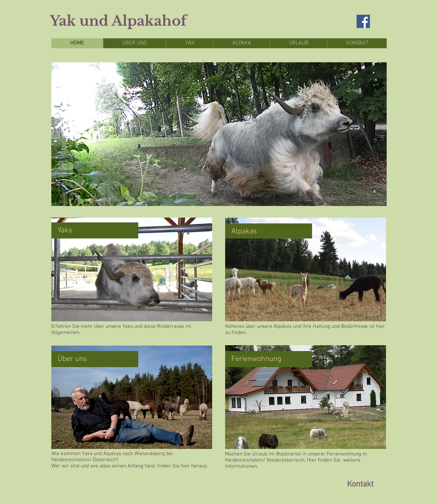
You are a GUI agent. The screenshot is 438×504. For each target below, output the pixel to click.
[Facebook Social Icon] (363, 21)
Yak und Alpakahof (118, 21)
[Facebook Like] (76, 485)
